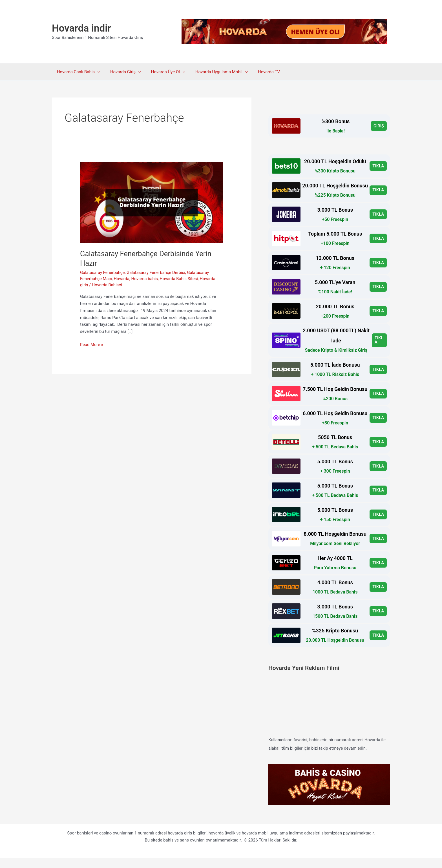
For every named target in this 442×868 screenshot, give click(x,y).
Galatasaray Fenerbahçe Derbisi (157, 273)
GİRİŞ (379, 126)
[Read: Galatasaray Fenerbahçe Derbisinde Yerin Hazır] (152, 202)
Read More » (92, 345)
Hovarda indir (81, 28)
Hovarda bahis (145, 279)
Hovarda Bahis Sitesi (180, 279)
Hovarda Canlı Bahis (78, 72)
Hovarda (122, 279)
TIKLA (378, 166)
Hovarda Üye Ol (164, 72)
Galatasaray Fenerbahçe (103, 273)
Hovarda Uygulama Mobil (216, 72)
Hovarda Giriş (123, 72)
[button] (97, 72)
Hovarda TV (262, 72)
